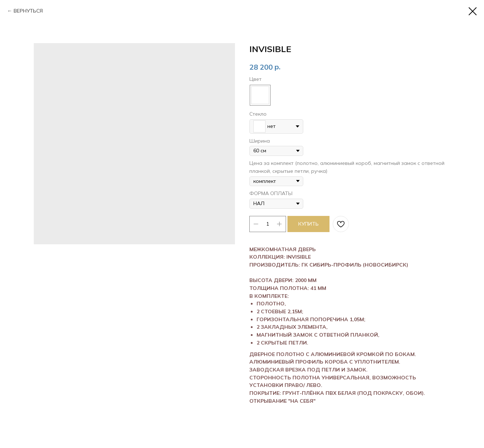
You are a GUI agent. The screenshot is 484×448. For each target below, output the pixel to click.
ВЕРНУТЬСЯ (28, 11)
